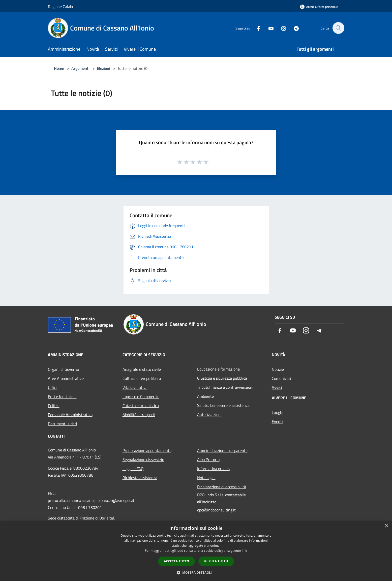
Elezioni (103, 68)
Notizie (278, 369)
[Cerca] (338, 28)
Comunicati (281, 378)
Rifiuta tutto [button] (216, 561)
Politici (54, 406)
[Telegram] (293, 28)
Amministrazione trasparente (222, 450)
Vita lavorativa (135, 387)
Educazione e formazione (218, 369)
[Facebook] (256, 28)
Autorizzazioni (209, 414)
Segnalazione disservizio (143, 460)
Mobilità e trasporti (139, 415)
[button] (196, 572)
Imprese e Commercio (141, 396)
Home (59, 68)
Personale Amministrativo (70, 415)
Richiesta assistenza (140, 478)
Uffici (52, 387)
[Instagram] (281, 28)
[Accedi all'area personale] (319, 7)
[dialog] (196, 551)
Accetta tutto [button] (176, 561)
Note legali (206, 478)
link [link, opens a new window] (244, 551)
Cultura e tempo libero (142, 378)
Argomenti (80, 68)
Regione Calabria (62, 7)
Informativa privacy (214, 469)
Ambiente (205, 396)
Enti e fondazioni (62, 396)
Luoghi (278, 412)
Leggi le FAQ (133, 469)
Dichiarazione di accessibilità (222, 487)
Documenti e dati (63, 424)
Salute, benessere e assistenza (223, 405)
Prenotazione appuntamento (147, 450)
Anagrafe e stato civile (142, 369)
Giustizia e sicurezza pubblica (222, 378)
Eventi (277, 421)
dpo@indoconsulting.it (216, 510)
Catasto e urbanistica (141, 406)
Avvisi (277, 387)
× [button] (386, 526)
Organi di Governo (63, 369)
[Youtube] (268, 28)
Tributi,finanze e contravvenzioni (225, 387)
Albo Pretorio (208, 460)
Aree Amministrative (66, 378)
